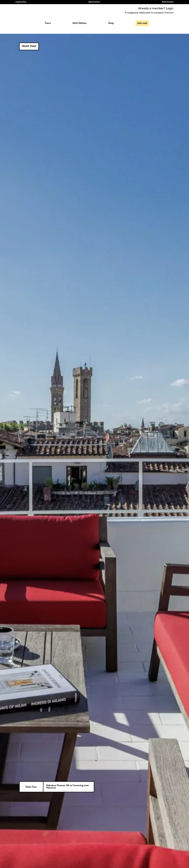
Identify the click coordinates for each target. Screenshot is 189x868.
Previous (6, 456)
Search (172, 23)
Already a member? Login (156, 9)
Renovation (94, 2)
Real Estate (168, 2)
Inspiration (21, 2)
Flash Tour (31, 787)
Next (183, 456)
